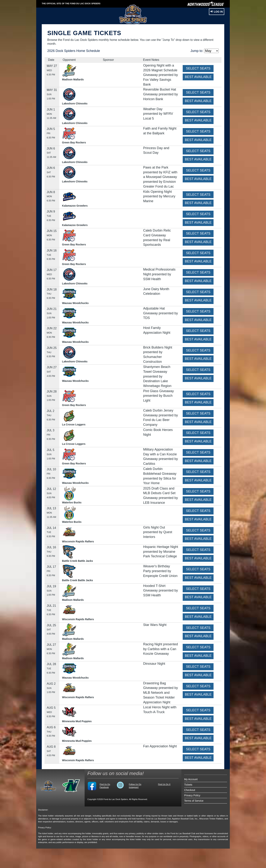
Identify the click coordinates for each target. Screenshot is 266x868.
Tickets (188, 785)
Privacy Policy (192, 795)
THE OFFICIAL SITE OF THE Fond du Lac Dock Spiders (71, 4)
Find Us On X (164, 784)
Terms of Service (194, 801)
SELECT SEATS (198, 68)
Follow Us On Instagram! (135, 786)
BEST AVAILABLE (198, 77)
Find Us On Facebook (105, 786)
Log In (217, 12)
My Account (191, 779)
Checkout (190, 790)
